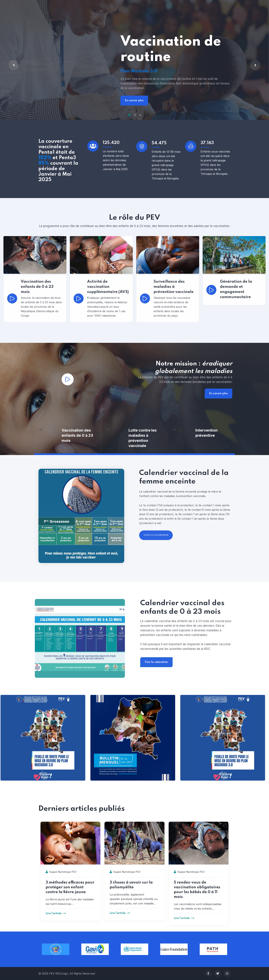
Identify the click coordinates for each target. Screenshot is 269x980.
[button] (129, 115)
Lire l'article (56, 913)
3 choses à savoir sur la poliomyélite (131, 885)
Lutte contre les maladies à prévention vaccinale (143, 438)
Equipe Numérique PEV (61, 872)
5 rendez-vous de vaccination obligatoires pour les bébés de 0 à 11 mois (197, 890)
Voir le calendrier (248, 662)
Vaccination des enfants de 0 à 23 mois (77, 435)
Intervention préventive (206, 433)
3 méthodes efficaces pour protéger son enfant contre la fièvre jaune (70, 887)
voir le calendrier (156, 535)
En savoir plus (134, 100)
